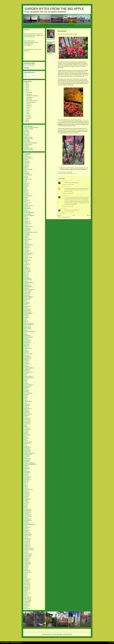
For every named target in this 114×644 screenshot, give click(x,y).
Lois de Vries (27, 146)
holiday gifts (27, 357)
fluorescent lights (28, 313)
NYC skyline (27, 428)
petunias (26, 446)
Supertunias (27, 546)
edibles (25, 288)
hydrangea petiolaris (28, 368)
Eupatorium (26, 294)
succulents (26, 543)
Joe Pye (26, 383)
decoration (26, 270)
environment (27, 292)
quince (25, 483)
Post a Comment (61, 213)
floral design (27, 309)
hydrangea (26, 367)
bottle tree (26, 207)
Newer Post (59, 215)
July (27, 109)
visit (25, 576)
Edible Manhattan (28, 287)
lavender (26, 394)
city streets (26, 235)
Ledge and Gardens (28, 144)
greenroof (26, 344)
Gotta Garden (27, 140)
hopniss (26, 362)
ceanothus (26, 222)
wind (25, 592)
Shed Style (26, 147)
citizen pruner (27, 229)
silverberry (26, 523)
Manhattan (26, 413)
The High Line (27, 554)
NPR (25, 425)
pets (25, 445)
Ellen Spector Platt (65, 187)
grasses (26, 339)
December (29, 93)
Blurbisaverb (27, 51)
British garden (27, 208)
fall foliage (26, 304)
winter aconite (27, 597)
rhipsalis (26, 497)
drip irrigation (27, 278)
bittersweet (26, 200)
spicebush (26, 530)
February (28, 117)
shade (25, 518)
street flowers (27, 540)
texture (25, 553)
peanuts (26, 438)
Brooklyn (26, 211)
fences (25, 308)
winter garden (27, 602)
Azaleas (26, 185)
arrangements (27, 179)
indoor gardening (28, 372)
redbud (25, 491)
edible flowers (27, 285)
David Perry (26, 130)
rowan (25, 505)
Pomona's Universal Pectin (30, 464)
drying (25, 281)
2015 (26, 83)
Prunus (25, 476)
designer (26, 273)
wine (25, 595)
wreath (25, 607)
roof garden (26, 499)
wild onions (26, 586)
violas (25, 575)
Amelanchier (27, 162)
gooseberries (27, 336)
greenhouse (26, 341)
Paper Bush (26, 435)
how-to (25, 365)
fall (25, 301)
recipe (25, 487)
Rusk (25, 506)
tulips (25, 569)
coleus (25, 242)
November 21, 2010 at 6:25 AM (68, 193)
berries (25, 194)
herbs (25, 353)
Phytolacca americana (29, 453)
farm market (27, 306)
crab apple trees (27, 257)
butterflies (26, 218)
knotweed (26, 390)
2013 (26, 86)
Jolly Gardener (27, 386)
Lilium (25, 400)
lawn (25, 396)
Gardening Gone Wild (28, 139)
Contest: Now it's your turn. (32, 101)
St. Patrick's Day (27, 534)
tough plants (27, 562)
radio (25, 484)
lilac (25, 399)
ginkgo (25, 334)
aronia (25, 178)
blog (34, 37)
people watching (27, 442)
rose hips (26, 502)
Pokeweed (26, 462)
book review (27, 203)
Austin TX (26, 183)
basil (25, 189)
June (28, 110)
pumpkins (26, 478)
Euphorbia (26, 295)
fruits (25, 320)
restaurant (26, 495)
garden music (27, 326)
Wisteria (26, 604)
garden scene (27, 327)
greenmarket (27, 343)
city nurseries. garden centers (30, 232)
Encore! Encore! (30, 98)
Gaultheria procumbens (29, 332)
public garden (27, 477)
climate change (27, 239)
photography (27, 452)
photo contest (27, 450)
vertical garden (27, 572)
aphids (25, 168)
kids (25, 389)
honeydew (26, 361)
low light (26, 407)
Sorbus (25, 529)
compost (26, 246)
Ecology (26, 284)
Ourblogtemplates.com (15, 643)
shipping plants (27, 520)
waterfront (26, 581)
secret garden (27, 515)
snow (25, 526)
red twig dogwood (28, 490)
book (25, 201)
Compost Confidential (29, 129)
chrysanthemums (28, 227)
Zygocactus (26, 609)
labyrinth (26, 392)
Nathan (63, 208)
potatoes (26, 467)
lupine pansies (27, 408)
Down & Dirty (27, 133)
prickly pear (26, 471)
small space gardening (29, 525)
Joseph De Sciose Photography (31, 143)
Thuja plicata (27, 557)
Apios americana (27, 169)
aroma (25, 176)
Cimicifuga (26, 228)
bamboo (26, 186)
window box (27, 593)
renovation (26, 492)
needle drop (26, 424)
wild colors (26, 583)
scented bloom (27, 511)
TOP (113, 643)
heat (25, 350)
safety (25, 508)
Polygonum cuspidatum (29, 463)
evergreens (68, 174)
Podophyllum (27, 459)
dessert (26, 274)
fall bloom (72, 174)
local (25, 403)
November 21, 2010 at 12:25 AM (68, 184)
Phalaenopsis (27, 448)
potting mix (26, 469)
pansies (26, 434)
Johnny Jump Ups (28, 385)
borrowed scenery (28, 206)
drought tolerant (27, 280)
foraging (26, 315)
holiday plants (27, 358)
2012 (26, 88)
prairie (25, 470)
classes (26, 236)
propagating (27, 473)
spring (25, 532)
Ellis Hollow (26, 134)
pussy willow (27, 480)
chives (25, 225)
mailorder (26, 411)
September (29, 106)
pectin (25, 441)
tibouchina (26, 558)
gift (25, 333)
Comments (28, 77)
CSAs (25, 262)
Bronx (25, 210)
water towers (27, 579)
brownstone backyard (28, 215)
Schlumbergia (27, 512)
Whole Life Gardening (28, 150)
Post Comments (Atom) (66, 217)
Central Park (27, 224)
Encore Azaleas (63, 174)
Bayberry (26, 190)
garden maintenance (28, 325)
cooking (26, 252)
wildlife (25, 590)
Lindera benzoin (27, 401)
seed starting (27, 516)
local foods (26, 404)
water (25, 578)
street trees (26, 541)
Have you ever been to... (31, 102)
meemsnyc (64, 181)
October (28, 104)
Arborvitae (26, 173)
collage (25, 243)
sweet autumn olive (28, 548)
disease (26, 276)
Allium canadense (28, 158)
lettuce (25, 397)
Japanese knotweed (28, 378)
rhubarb (26, 498)
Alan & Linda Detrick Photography (31, 127)
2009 (26, 120)
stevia (25, 537)
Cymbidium (26, 264)
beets (25, 192)
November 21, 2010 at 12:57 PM (68, 212)
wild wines (26, 588)
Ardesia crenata (27, 175)
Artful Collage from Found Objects (31, 42)
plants (25, 457)
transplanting (27, 564)
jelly (25, 380)
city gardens (27, 231)
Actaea (25, 155)
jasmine (26, 379)
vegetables (26, 571)
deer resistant (27, 271)
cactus (25, 220)
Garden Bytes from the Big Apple (54, 9)
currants (26, 263)
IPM (25, 375)
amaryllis (26, 161)
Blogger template (5, 643)
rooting (25, 501)
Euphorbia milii (27, 298)
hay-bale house (27, 348)
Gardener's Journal (28, 137)
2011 (26, 89)
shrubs (75, 174)
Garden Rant (27, 136)
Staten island (27, 536)
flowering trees (27, 312)
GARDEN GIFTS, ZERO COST (32, 96)
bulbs (25, 217)
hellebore (26, 351)
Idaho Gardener (27, 141)
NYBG (25, 427)
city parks (26, 234)
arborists (26, 172)
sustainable (26, 547)
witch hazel (26, 606)
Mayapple (26, 415)
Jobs (25, 382)
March (28, 115)
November (29, 94)
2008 (26, 122)
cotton (25, 256)
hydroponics (27, 369)
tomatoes (26, 561)
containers (26, 248)
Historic (26, 355)
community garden (28, 245)
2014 (26, 85)
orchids (26, 431)
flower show (27, 311)
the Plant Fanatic (27, 555)
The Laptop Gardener (28, 148)
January (28, 119)
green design (27, 340)
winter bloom (27, 599)
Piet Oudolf (26, 456)
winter (25, 596)
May (27, 112)
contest (26, 249)
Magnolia (26, 410)
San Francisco (27, 509)
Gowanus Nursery (28, 337)
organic (26, 432)
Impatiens (26, 371)
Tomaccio (26, 560)
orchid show (27, 429)
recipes (26, 488)
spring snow (27, 533)
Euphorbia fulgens (28, 297)
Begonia (26, 193)
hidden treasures (28, 354)
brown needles (27, 214)
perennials (26, 443)
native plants (27, 422)
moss (25, 417)
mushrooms (27, 421)
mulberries (26, 420)
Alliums (26, 159)
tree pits (26, 565)
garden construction (28, 323)
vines (25, 574)
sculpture (26, 513)
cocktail (26, 241)
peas (25, 439)
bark (25, 187)
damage (26, 267)
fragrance (26, 318)
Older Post (89, 215)
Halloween (26, 346)
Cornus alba (27, 255)
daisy (25, 266)
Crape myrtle (27, 260)
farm (25, 305)
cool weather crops (28, 253)
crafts (25, 259)
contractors (26, 250)
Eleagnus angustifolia (28, 290)
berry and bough (27, 196)
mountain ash (27, 418)
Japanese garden (28, 376)
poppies (26, 466)
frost (25, 319)
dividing (26, 277)
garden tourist (27, 329)
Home (74, 215)
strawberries (27, 539)
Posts (27, 74)
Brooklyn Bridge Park (28, 213)
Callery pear (27, 221)
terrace (25, 551)
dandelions (26, 269)
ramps (25, 485)
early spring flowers (28, 283)
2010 (26, 91)
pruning (26, 474)
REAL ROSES (29, 99)
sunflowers (26, 544)
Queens (26, 481)
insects (25, 373)
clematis (26, 238)
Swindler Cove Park (28, 550)
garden (25, 322)
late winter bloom (28, 393)
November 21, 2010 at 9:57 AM (68, 206)
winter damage (27, 600)
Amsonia (26, 164)
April (28, 114)
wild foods (26, 585)
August (28, 107)
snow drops (26, 527)
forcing (25, 316)
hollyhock (26, 360)
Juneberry (26, 387)
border (25, 204)
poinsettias (26, 460)
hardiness (26, 347)
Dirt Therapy (27, 132)
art (25, 180)
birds (25, 199)
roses (25, 504)
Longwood (26, 406)
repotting (26, 494)
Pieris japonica (27, 455)
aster (25, 182)
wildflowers (26, 589)
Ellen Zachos (64, 195)
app (25, 171)
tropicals (26, 568)
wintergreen (26, 603)
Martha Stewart (27, 414)
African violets (27, 157)
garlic (25, 330)
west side (26, 582)
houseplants (27, 364)
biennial (26, 197)
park (25, 436)
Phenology (26, 449)
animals (26, 165)
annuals (26, 166)
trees (25, 567)
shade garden (27, 519)
